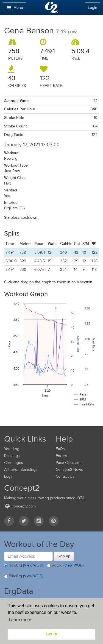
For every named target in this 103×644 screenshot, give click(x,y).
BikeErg (24, 576)
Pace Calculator (69, 463)
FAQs (60, 449)
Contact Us (65, 476)
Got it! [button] (51, 634)
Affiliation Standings (21, 470)
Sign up (64, 556)
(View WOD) (33, 565)
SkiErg (65, 566)
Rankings (12, 456)
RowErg (24, 566)
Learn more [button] (20, 620)
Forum (61, 456)
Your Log (12, 449)
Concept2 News (69, 470)
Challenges (14, 463)
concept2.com (20, 506)
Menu (14, 9)
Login (93, 8)
